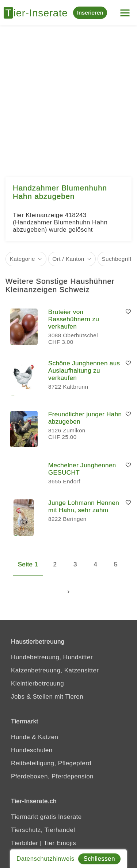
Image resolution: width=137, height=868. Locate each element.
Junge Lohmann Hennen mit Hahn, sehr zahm (84, 506)
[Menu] (125, 10)
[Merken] (128, 312)
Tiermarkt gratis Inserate (46, 817)
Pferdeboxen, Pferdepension (52, 776)
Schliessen (99, 859)
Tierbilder (24, 843)
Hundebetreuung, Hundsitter (52, 657)
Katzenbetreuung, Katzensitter (55, 670)
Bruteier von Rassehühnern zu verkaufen (74, 319)
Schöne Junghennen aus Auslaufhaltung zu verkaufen (84, 371)
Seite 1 (28, 564)
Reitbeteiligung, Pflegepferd (51, 763)
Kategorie (22, 259)
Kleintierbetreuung (37, 684)
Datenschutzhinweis (45, 859)
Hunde (20, 737)
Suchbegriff (117, 259)
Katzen (48, 737)
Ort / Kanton (68, 259)
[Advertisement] (68, 97)
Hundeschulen (32, 750)
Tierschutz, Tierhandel (43, 830)
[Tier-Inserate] (38, 13)
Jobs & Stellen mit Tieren (47, 697)
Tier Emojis (60, 843)
